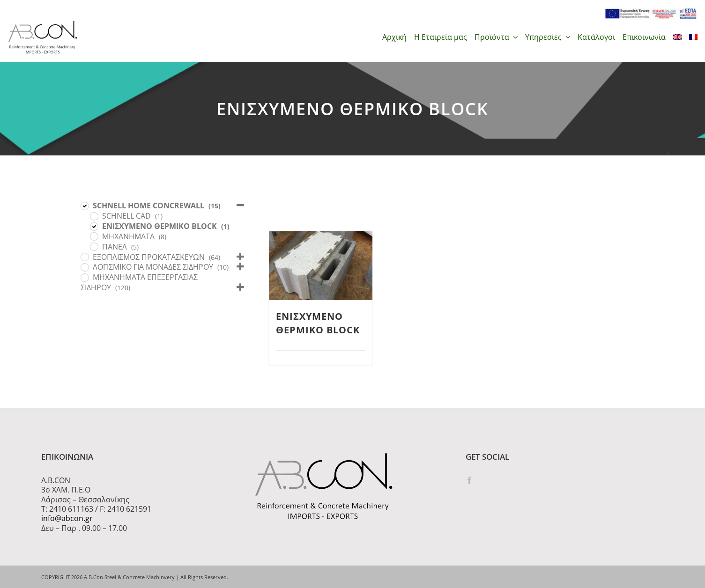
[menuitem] (677, 37)
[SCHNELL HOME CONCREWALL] (84, 206)
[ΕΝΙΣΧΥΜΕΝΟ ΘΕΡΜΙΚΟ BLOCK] (94, 226)
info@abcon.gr (67, 518)
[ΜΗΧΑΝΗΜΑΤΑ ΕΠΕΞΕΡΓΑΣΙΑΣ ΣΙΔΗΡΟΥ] (84, 277)
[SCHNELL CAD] (94, 216)
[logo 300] (43, 23)
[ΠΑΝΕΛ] (94, 246)
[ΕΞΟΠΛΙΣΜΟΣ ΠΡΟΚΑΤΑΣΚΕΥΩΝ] (84, 257)
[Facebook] (469, 480)
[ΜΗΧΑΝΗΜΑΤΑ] (94, 236)
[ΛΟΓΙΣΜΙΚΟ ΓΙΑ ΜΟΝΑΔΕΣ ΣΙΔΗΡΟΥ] (84, 267)
